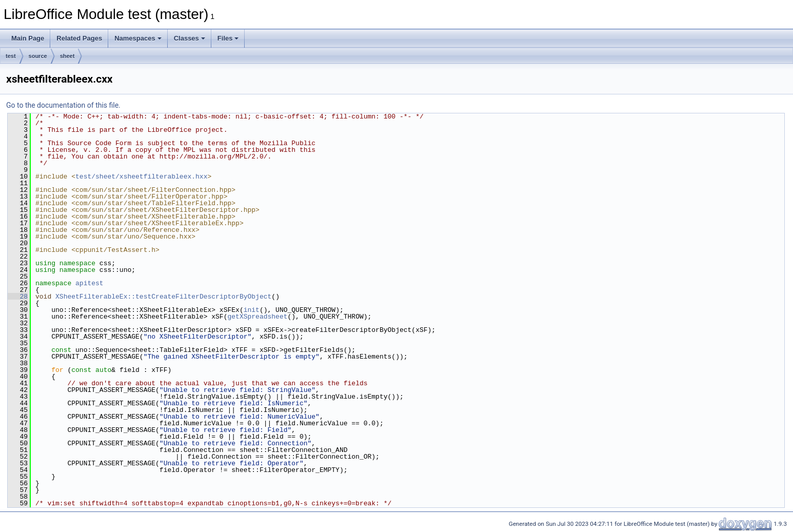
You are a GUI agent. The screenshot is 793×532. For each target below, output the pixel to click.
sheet (67, 56)
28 (18, 297)
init (252, 310)
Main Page (28, 38)
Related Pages (79, 38)
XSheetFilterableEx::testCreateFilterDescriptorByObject (163, 297)
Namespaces (138, 38)
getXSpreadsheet (257, 317)
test (11, 56)
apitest (90, 283)
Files (228, 38)
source (38, 56)
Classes (190, 38)
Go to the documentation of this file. (63, 105)
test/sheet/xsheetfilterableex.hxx (141, 176)
